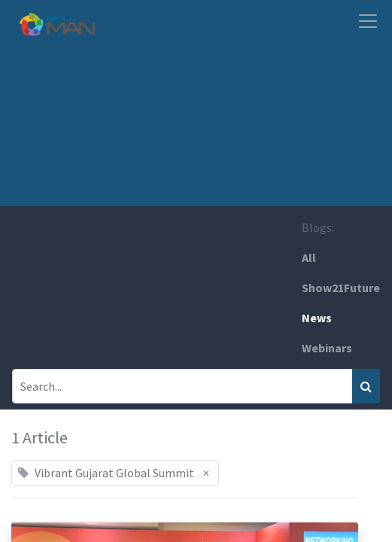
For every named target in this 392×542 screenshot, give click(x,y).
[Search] (366, 386)
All (309, 257)
